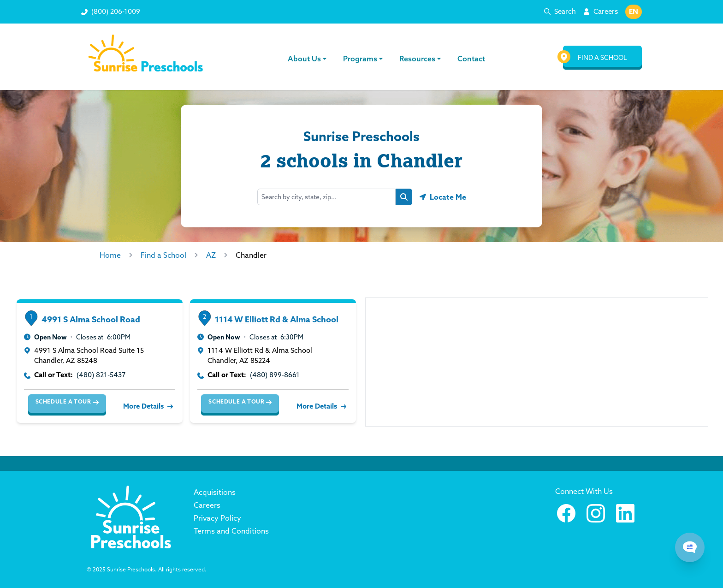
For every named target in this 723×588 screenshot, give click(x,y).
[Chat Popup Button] (690, 547)
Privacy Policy (217, 518)
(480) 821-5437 (101, 375)
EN (634, 11)
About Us (308, 59)
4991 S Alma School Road (91, 319)
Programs (364, 59)
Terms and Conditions (231, 531)
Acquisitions (215, 492)
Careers (606, 11)
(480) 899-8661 (275, 375)
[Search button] (404, 197)
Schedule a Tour (67, 402)
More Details (147, 406)
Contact (471, 59)
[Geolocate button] (443, 197)
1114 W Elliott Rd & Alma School (277, 319)
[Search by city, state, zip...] (326, 197)
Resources (421, 59)
